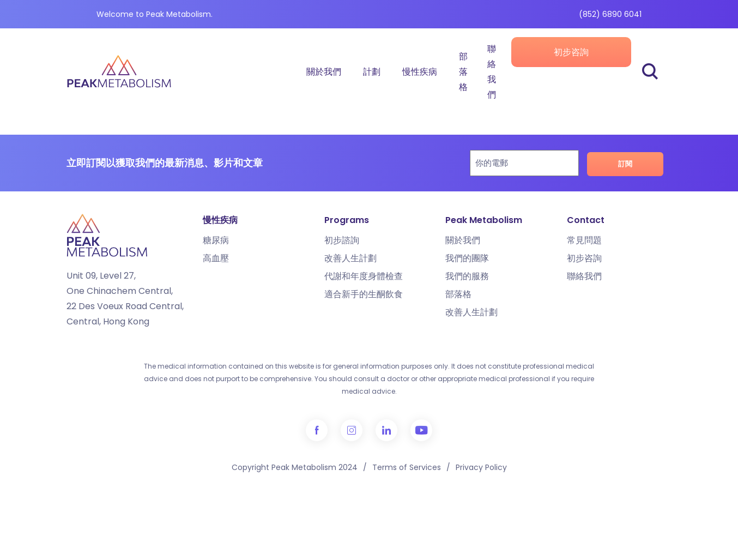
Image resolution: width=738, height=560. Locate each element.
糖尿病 (216, 240)
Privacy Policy (481, 467)
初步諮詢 (342, 240)
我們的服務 (467, 276)
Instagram (352, 430)
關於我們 (324, 72)
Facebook (317, 430)
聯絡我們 (492, 72)
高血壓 (216, 258)
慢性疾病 (420, 72)
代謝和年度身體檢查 (364, 276)
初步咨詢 (571, 52)
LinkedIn (386, 430)
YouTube (421, 430)
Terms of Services (407, 467)
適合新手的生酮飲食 (364, 294)
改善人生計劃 (350, 258)
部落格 (463, 72)
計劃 (372, 72)
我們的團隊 (467, 258)
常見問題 (584, 240)
